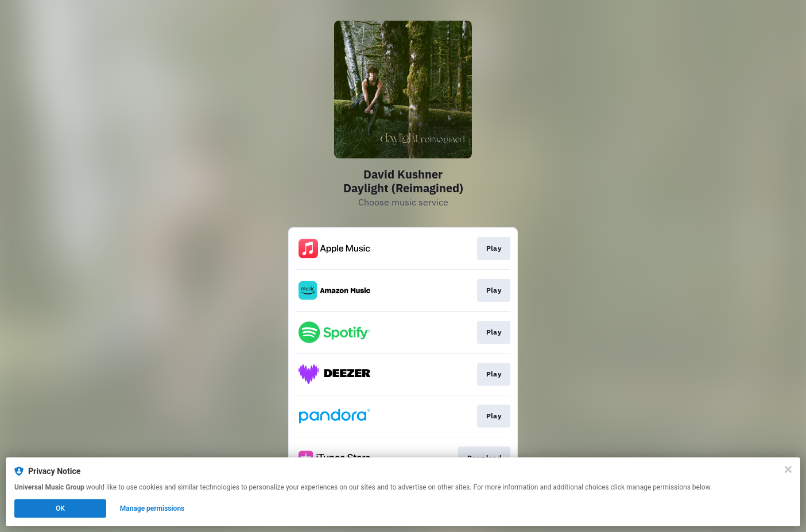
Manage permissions (152, 508)
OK (60, 508)
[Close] (788, 469)
